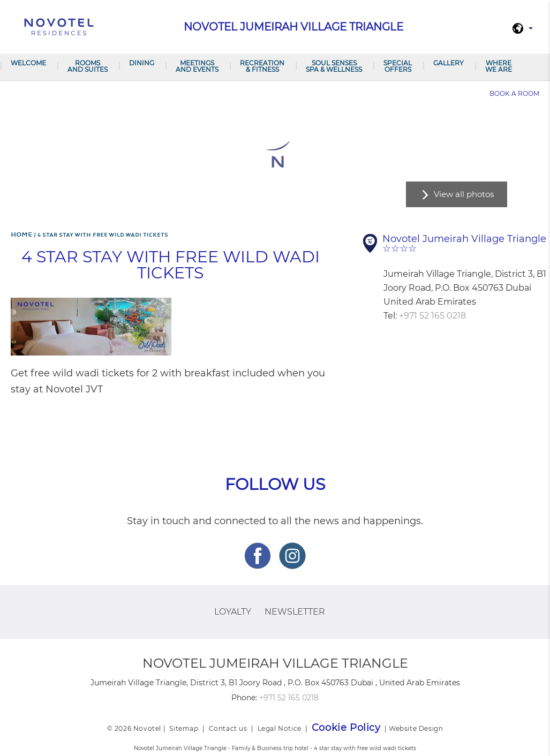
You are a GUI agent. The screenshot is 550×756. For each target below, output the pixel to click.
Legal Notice (280, 728)
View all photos (464, 194)
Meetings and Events (197, 66)
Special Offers (398, 66)
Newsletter (295, 612)
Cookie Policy (346, 728)
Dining (142, 63)
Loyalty (233, 612)
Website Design (416, 728)
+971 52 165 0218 (432, 316)
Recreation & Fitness (262, 66)
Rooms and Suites (88, 66)
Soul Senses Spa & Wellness (334, 66)
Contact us (228, 728)
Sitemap (184, 728)
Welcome (28, 63)
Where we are (499, 66)
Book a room (514, 93)
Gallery (449, 63)
